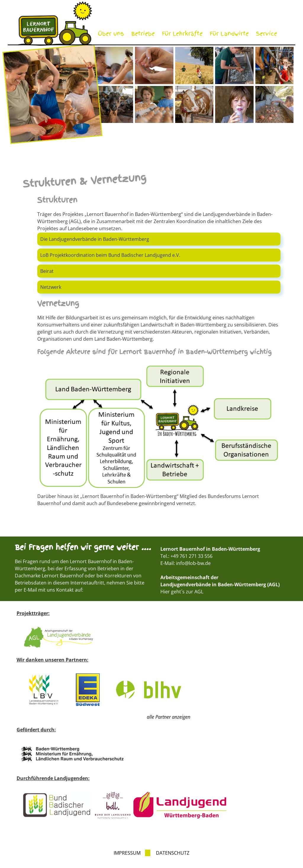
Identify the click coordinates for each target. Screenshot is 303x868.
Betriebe (143, 34)
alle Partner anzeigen (169, 717)
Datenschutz (173, 853)
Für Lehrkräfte (182, 34)
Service (267, 34)
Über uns (111, 34)
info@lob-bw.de (193, 563)
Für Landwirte (229, 34)
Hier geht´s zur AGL (182, 592)
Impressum (127, 853)
